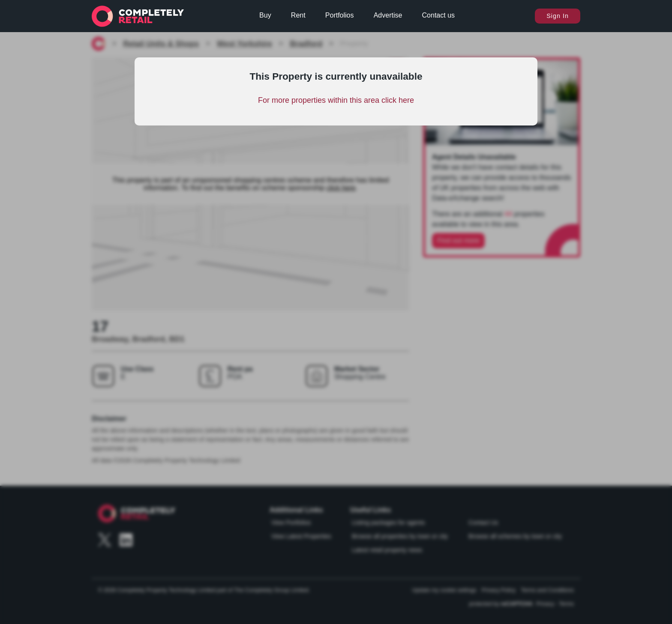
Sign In (558, 16)
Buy (265, 15)
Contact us (438, 15)
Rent (298, 15)
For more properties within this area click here (336, 100)
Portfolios (340, 15)
